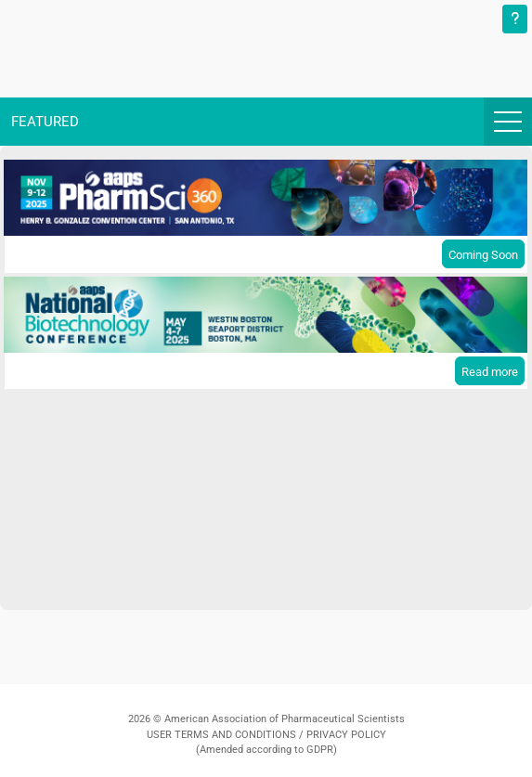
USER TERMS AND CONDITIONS (221, 735)
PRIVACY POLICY (346, 735)
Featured (45, 122)
